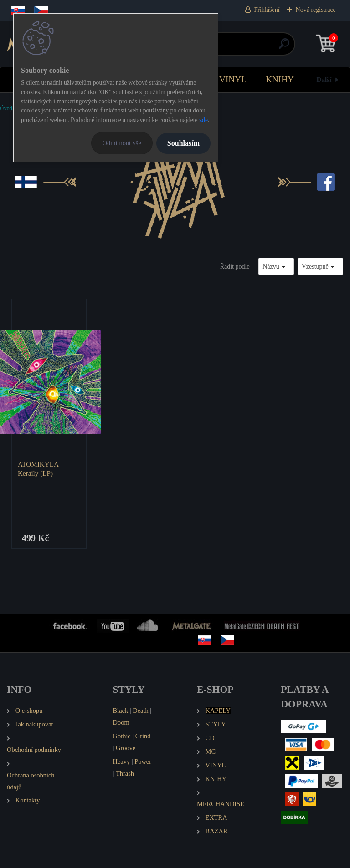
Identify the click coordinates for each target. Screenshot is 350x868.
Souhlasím (183, 143)
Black (121, 711)
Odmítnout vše (122, 143)
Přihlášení (267, 10)
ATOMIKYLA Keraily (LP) (39, 469)
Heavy (122, 762)
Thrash (125, 774)
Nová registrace (316, 10)
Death (140, 711)
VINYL (233, 79)
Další (324, 79)
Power (143, 762)
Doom (121, 723)
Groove (126, 748)
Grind (143, 736)
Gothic (122, 736)
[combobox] (276, 266)
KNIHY (280, 79)
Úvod (6, 108)
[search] (284, 47)
